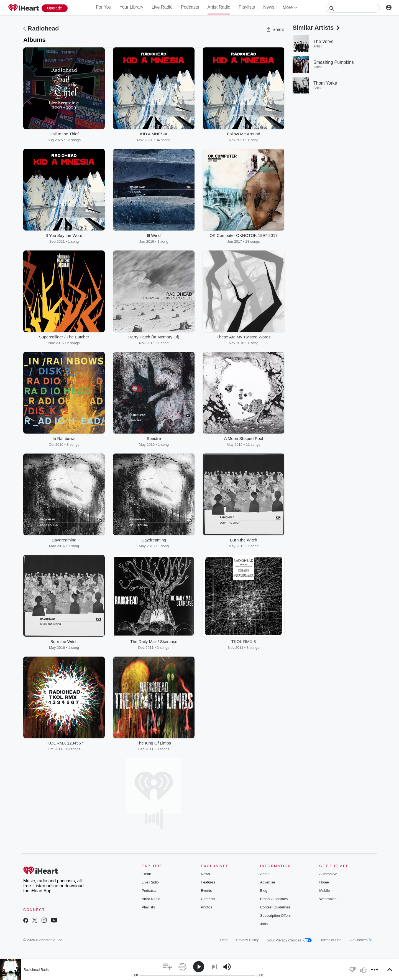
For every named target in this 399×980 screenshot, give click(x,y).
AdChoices (361, 940)
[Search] (353, 8)
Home (324, 882)
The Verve (323, 41)
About (265, 874)
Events (206, 891)
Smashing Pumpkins (334, 62)
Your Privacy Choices (289, 940)
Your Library (131, 7)
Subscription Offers (275, 916)
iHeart (146, 874)
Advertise (268, 882)
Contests (208, 899)
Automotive (328, 874)
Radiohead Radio (36, 970)
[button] (167, 967)
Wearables (328, 899)
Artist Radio (219, 7)
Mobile (324, 891)
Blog (264, 891)
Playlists (247, 7)
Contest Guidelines (275, 907)
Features (208, 882)
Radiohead (43, 28)
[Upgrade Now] (55, 8)
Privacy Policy (247, 940)
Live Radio (162, 7)
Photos (206, 907)
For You (103, 7)
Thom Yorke (325, 83)
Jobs (264, 924)
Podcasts (190, 7)
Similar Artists (317, 28)
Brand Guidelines (274, 899)
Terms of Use (331, 940)
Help (224, 940)
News (269, 7)
